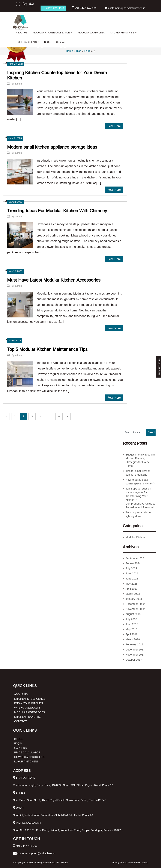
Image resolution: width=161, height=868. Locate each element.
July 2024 (131, 568)
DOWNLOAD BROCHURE (30, 757)
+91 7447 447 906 (86, 8)
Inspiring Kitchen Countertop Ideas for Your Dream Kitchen (57, 75)
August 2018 (133, 614)
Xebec (145, 863)
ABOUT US (22, 33)
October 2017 (134, 660)
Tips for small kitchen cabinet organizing (138, 473)
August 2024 (133, 563)
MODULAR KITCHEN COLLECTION (53, 33)
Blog (79, 51)
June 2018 (132, 624)
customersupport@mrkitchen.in (127, 8)
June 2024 (132, 574)
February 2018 (134, 645)
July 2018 (131, 619)
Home (70, 51)
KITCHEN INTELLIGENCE (30, 699)
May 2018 (131, 629)
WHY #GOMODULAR (27, 708)
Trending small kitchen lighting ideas (139, 514)
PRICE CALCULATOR (27, 42)
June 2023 (132, 579)
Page (87, 51)
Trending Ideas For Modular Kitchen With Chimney (57, 211)
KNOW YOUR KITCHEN (28, 703)
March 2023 (133, 594)
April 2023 (132, 589)
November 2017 (135, 655)
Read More (114, 126)
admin (18, 84)
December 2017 (135, 650)
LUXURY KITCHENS (53, 8)
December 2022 (135, 604)
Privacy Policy (119, 863)
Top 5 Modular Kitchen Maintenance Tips (47, 349)
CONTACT (61, 42)
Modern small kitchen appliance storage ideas (52, 147)
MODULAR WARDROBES (91, 33)
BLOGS (19, 739)
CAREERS (20, 748)
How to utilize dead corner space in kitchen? (140, 482)
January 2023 (134, 599)
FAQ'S (18, 744)
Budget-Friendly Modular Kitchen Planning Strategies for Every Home (140, 460)
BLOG (47, 42)
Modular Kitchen (135, 537)
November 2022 (135, 609)
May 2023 (131, 584)
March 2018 (133, 639)
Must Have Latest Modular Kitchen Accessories (54, 280)
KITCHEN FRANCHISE (123, 33)
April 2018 (132, 634)
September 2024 (136, 558)
